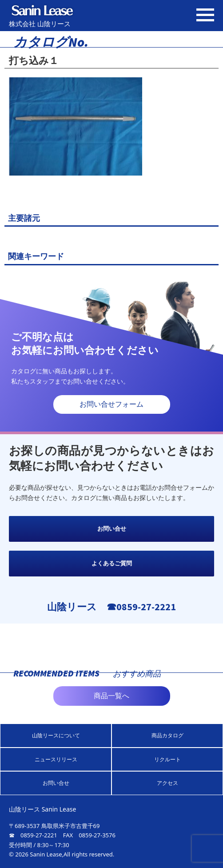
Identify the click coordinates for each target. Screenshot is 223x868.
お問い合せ (112, 529)
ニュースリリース (56, 759)
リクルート (167, 759)
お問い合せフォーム (111, 404)
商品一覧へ (111, 696)
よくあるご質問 (112, 563)
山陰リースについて (56, 735)
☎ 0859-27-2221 (33, 835)
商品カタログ (167, 735)
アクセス (167, 783)
